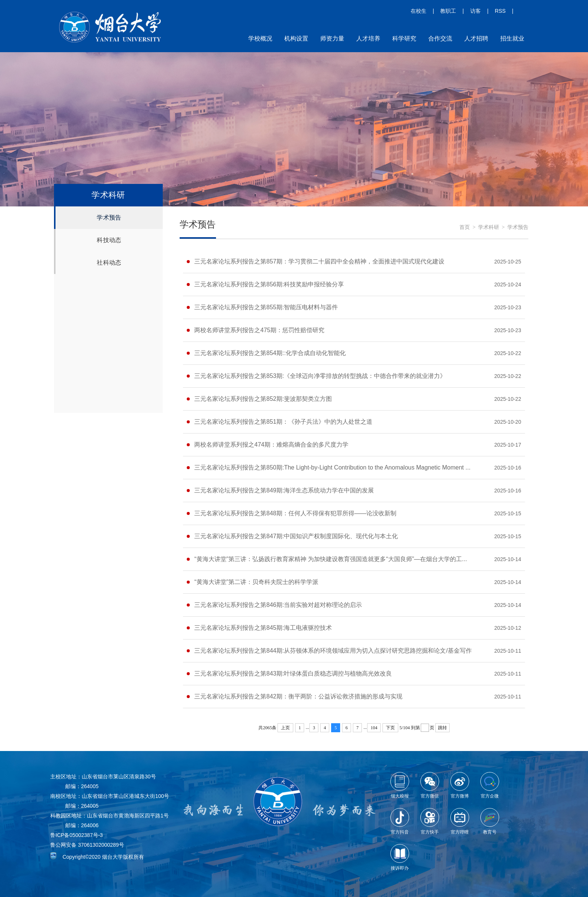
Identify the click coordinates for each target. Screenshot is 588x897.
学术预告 (109, 217)
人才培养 (368, 38)
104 (374, 728)
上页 (285, 728)
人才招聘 (476, 38)
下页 (390, 728)
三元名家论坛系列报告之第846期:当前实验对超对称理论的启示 (278, 605)
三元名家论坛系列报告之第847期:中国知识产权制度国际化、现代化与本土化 (296, 536)
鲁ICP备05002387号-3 (76, 835)
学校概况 (260, 38)
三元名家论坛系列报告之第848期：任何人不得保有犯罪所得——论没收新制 (295, 513)
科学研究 (404, 38)
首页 (465, 227)
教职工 (448, 11)
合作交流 (440, 38)
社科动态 (109, 263)
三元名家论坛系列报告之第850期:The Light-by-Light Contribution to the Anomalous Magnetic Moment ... (332, 467)
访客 (475, 11)
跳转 (442, 728)
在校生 (418, 11)
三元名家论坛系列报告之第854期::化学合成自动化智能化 (270, 353)
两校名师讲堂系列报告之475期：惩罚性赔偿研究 (259, 330)
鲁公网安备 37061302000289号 (87, 845)
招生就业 (512, 38)
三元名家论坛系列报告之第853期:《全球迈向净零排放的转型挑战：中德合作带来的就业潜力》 (320, 376)
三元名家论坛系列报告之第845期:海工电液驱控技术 (263, 628)
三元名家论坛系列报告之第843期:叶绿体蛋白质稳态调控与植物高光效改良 (293, 674)
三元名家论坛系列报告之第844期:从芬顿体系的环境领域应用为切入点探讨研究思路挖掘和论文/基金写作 (333, 651)
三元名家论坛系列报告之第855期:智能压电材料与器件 (266, 307)
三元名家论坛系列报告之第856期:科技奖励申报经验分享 (269, 284)
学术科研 (489, 227)
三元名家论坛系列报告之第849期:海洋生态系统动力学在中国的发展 (284, 490)
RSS (500, 11)
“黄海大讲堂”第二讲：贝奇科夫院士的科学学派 (256, 582)
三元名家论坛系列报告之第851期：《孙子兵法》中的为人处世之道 (283, 422)
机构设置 (296, 38)
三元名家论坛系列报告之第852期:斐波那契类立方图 (263, 399)
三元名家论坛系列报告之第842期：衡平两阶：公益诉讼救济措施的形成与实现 (298, 696)
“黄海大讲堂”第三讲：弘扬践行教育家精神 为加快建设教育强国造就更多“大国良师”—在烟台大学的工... (331, 559)
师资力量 (332, 38)
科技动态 (109, 240)
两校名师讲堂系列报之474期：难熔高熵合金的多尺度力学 (271, 445)
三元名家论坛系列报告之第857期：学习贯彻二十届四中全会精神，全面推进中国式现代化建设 (319, 261)
